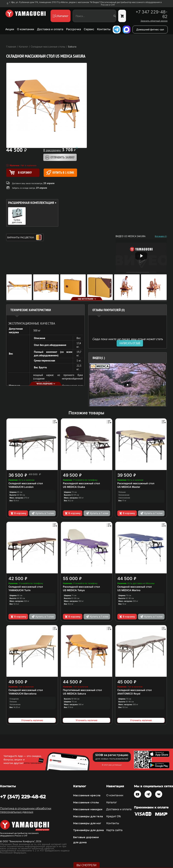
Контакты (104, 29)
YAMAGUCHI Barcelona (22, 694)
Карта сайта (114, 830)
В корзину (18, 513)
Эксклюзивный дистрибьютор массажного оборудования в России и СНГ (131, 4)
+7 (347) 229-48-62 (23, 797)
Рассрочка (74, 29)
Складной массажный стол (26, 483)
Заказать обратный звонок (154, 21)
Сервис (89, 29)
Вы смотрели (86, 865)
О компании (26, 29)
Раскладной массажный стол (81, 483)
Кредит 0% (113, 816)
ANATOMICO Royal (129, 694)
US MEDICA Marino (129, 590)
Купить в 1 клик (60, 173)
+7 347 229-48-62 (152, 14)
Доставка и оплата (50, 29)
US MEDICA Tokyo (74, 590)
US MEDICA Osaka (74, 487)
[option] (128, 385)
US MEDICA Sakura (74, 694)
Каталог (112, 802)
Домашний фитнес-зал (150, 29)
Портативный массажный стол (82, 690)
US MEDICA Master (129, 487)
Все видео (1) (161, 236)
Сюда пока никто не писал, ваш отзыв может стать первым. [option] (127, 340)
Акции (10, 29)
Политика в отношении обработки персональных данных (26, 810)
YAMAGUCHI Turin (20, 590)
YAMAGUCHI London (21, 487)
